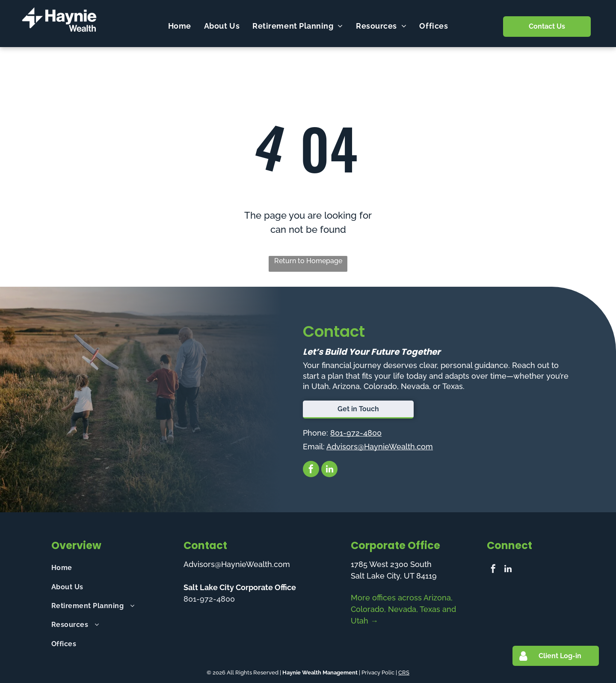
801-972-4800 (356, 433)
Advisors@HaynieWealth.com (380, 447)
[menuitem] (180, 26)
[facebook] (311, 470)
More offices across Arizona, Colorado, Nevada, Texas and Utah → (403, 609)
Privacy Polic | (379, 673)
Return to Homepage (308, 261)
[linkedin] (329, 470)
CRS (404, 673)
